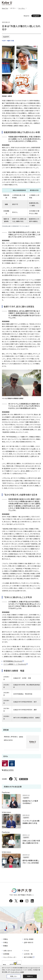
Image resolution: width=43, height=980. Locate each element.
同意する (30, 976)
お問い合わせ (8, 951)
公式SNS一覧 (28, 954)
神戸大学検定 (28, 957)
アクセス (27, 951)
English (36, 16)
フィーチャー (22, 8)
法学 (4, 41)
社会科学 (6, 37)
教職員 (6, 946)
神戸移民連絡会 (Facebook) (13, 661)
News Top (5, 8)
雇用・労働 (11, 41)
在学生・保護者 (29, 939)
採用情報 (6, 954)
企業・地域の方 (29, 942)
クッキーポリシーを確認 (17, 972)
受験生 (6, 939)
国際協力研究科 (9, 770)
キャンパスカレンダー (10, 957)
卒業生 (6, 942)
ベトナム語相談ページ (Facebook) (15, 664)
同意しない (14, 976)
